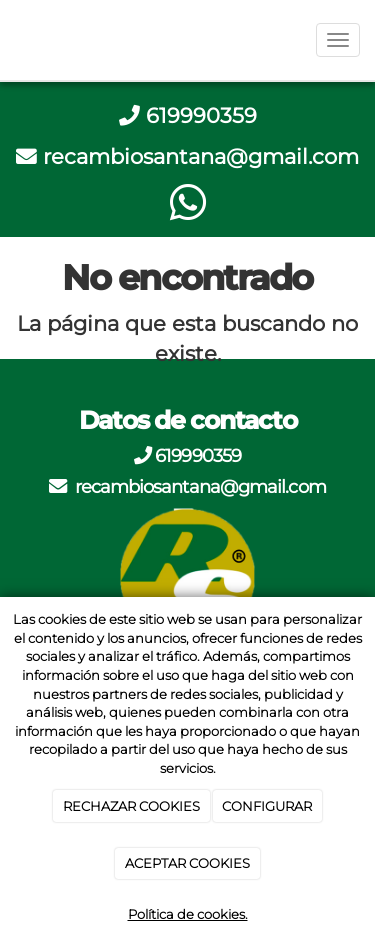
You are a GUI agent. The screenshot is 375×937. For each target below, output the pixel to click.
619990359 (201, 115)
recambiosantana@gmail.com (201, 156)
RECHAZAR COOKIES (131, 806)
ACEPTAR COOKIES (187, 863)
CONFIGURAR (267, 806)
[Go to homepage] (10, 40)
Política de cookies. (188, 914)
